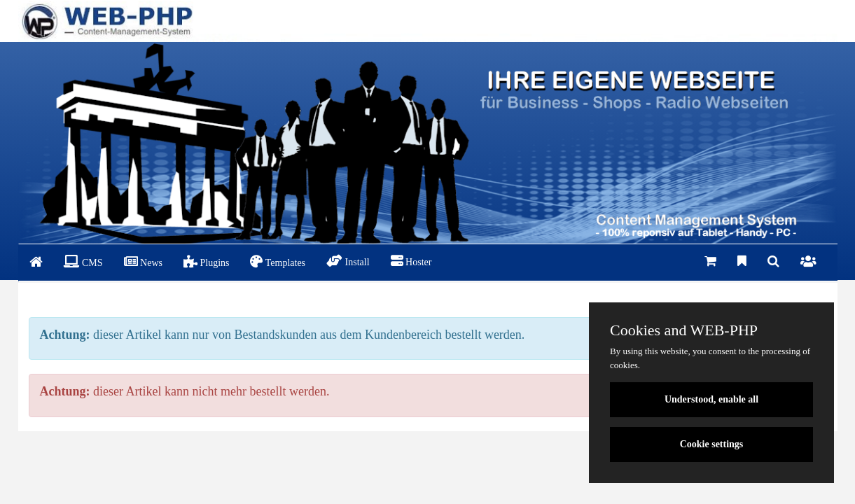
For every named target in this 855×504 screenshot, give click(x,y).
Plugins (207, 261)
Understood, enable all (711, 399)
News (143, 261)
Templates (278, 261)
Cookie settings (712, 444)
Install (348, 261)
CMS (83, 261)
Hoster (411, 261)
